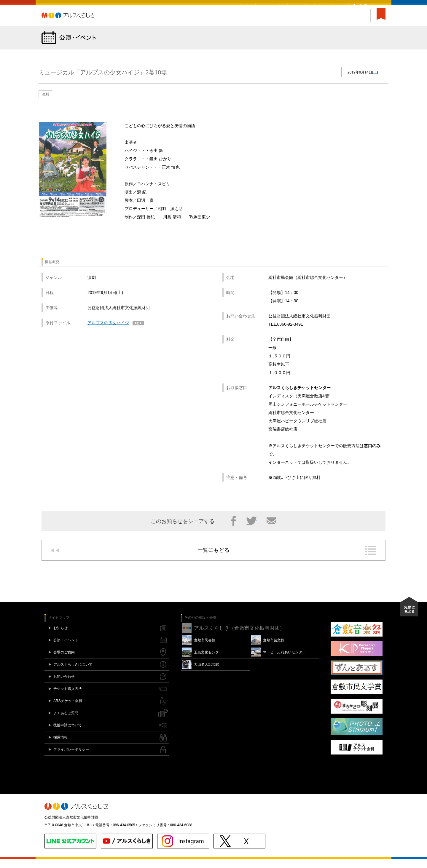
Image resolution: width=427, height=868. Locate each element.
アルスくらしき (72, 25)
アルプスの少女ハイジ (108, 332)
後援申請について (332, 6)
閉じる (383, 6)
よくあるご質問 (302, 6)
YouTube (372, 6)
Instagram (365, 6)
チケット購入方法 (240, 6)
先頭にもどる (409, 616)
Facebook (354, 6)
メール (271, 530)
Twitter (360, 6)
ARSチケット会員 (271, 6)
